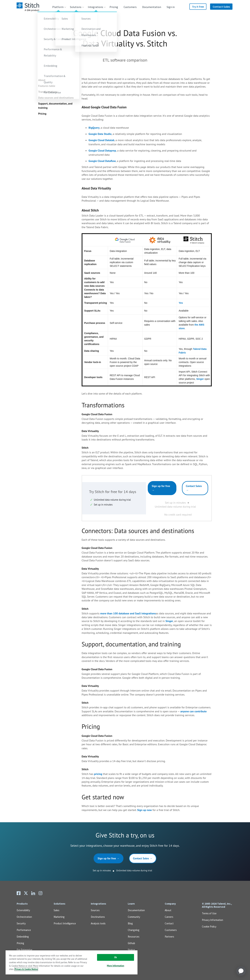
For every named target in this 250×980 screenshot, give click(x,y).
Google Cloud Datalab (101, 140)
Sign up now (144, 810)
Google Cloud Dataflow (102, 161)
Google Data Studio (100, 134)
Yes (181, 303)
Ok (116, 957)
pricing (98, 774)
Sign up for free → (161, 488)
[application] (241, 971)
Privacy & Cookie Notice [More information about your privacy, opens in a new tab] (26, 969)
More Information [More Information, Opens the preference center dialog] (116, 966)
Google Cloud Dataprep (102, 150)
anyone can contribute (194, 711)
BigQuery (94, 128)
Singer (200, 379)
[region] (72, 962)
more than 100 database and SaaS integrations (128, 613)
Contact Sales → (194, 488)
